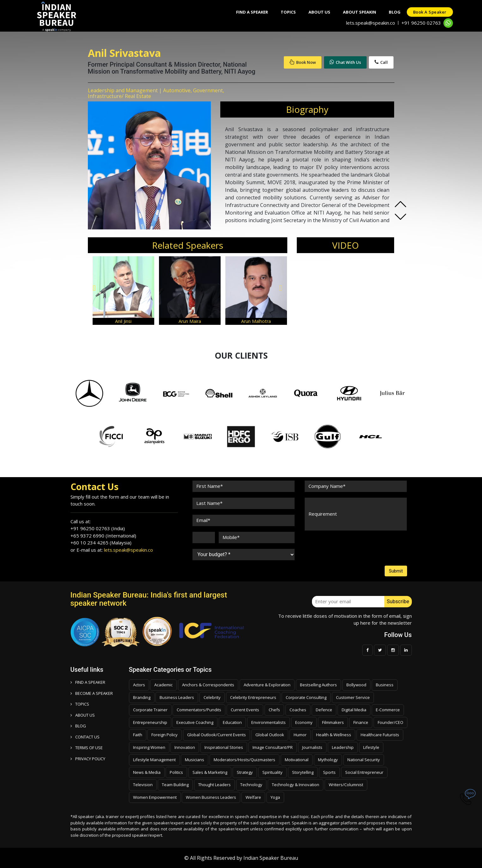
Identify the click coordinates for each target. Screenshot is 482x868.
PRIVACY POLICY (88, 759)
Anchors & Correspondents (208, 685)
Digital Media (354, 710)
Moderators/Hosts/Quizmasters (244, 760)
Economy (304, 722)
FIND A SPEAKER (88, 682)
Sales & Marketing (210, 772)
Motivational (297, 760)
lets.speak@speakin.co (371, 23)
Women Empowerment (155, 797)
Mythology (328, 760)
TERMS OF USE (87, 748)
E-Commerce (388, 710)
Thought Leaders (214, 785)
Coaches (298, 710)
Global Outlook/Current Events (217, 735)
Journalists (312, 747)
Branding (142, 697)
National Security (364, 760)
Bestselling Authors (318, 685)
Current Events (245, 710)
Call (381, 62)
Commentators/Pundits (199, 710)
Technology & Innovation (296, 785)
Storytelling (303, 772)
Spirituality (272, 772)
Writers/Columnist (346, 785)
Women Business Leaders (211, 797)
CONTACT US (85, 737)
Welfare (253, 797)
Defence (324, 710)
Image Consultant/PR (273, 747)
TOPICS (80, 704)
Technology (251, 785)
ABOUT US (83, 715)
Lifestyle (371, 747)
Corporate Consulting (306, 697)
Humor (300, 735)
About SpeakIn (360, 12)
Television (143, 785)
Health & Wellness (334, 735)
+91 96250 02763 (421, 23)
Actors (139, 685)
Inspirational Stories (224, 747)
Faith (138, 735)
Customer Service (353, 697)
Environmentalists (268, 722)
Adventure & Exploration (267, 685)
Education (232, 722)
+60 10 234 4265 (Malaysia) (101, 543)
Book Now (303, 62)
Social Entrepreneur (364, 772)
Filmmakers (333, 722)
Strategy (245, 772)
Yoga (275, 797)
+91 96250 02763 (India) (98, 528)
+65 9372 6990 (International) (103, 536)
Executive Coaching (195, 722)
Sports (329, 772)
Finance (361, 722)
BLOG (78, 726)
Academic (163, 685)
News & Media (147, 772)
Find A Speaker (252, 12)
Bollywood (356, 685)
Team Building (175, 785)
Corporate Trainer (150, 710)
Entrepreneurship (150, 722)
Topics (288, 12)
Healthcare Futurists (380, 735)
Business (385, 685)
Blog (395, 12)
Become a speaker (92, 693)
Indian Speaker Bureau (271, 858)
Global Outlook (270, 735)
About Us (319, 12)
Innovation (185, 747)
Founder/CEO (390, 722)
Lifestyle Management (154, 760)
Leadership (343, 747)
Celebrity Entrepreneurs (253, 697)
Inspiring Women (149, 747)
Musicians (195, 760)
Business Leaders (177, 697)
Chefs (274, 710)
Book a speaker (430, 12)
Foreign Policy (165, 735)
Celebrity (212, 697)
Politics (176, 772)
